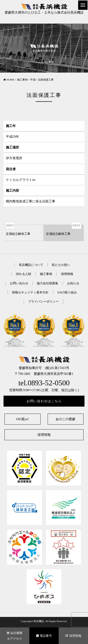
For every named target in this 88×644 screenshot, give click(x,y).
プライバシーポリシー (43, 301)
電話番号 (44, 636)
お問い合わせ (19, 283)
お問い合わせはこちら (44, 401)
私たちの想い (61, 265)
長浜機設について (31, 265)
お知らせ (73, 283)
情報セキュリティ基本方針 (30, 292)
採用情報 (67, 274)
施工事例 (46, 274)
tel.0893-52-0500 (44, 383)
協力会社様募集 (48, 283)
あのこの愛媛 (65, 419)
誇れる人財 (24, 274)
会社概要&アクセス (15, 636)
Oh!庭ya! (23, 419)
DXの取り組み (67, 292)
